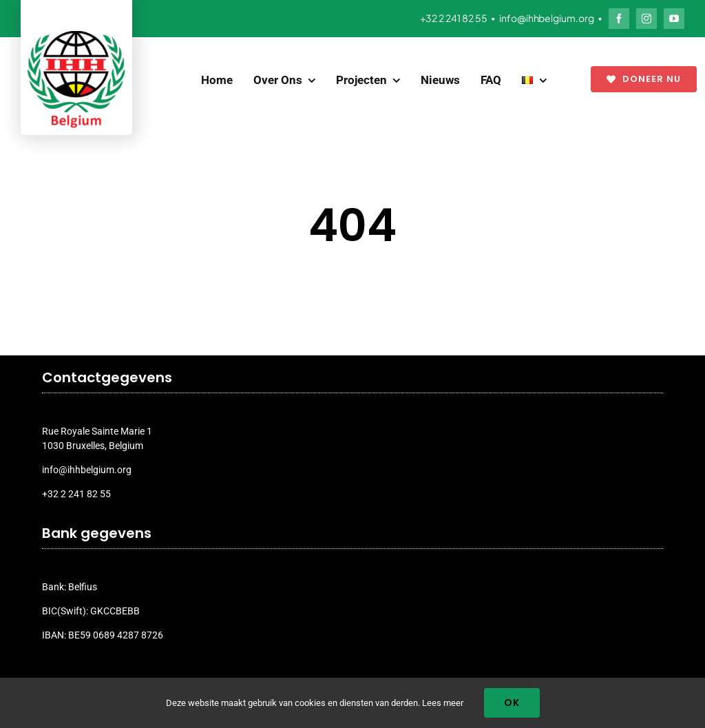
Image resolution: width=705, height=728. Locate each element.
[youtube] (674, 19)
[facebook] (619, 19)
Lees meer (443, 703)
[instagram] (646, 19)
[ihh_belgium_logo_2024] (76, 36)
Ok (512, 703)
